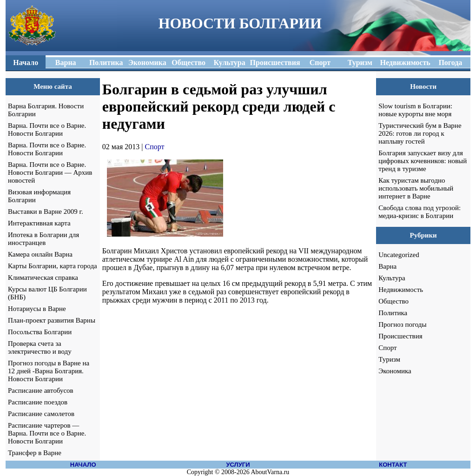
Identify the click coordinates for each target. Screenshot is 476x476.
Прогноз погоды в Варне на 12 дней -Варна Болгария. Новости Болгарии (49, 371)
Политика (393, 313)
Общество (393, 301)
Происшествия (400, 336)
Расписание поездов (38, 402)
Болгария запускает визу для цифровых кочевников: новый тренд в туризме (423, 161)
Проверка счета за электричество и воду (40, 347)
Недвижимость (401, 290)
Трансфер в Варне (35, 453)
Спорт (155, 147)
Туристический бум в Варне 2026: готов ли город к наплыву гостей (420, 133)
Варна (387, 266)
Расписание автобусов (41, 390)
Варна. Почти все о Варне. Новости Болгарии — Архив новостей (50, 172)
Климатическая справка (43, 278)
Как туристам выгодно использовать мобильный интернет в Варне (416, 188)
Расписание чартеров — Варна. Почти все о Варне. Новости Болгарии (47, 433)
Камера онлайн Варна (40, 254)
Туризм (389, 359)
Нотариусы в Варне (37, 309)
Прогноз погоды (402, 324)
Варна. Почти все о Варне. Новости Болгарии (47, 129)
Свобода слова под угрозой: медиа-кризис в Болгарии (420, 212)
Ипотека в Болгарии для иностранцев (43, 239)
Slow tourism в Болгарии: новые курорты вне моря (415, 110)
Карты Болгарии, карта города (53, 266)
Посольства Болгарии (40, 332)
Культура (392, 278)
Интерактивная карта (39, 223)
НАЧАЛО (83, 465)
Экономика (395, 371)
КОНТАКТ (393, 465)
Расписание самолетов (41, 414)
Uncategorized (399, 255)
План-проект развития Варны (52, 320)
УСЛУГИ (238, 465)
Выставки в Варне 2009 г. (46, 212)
